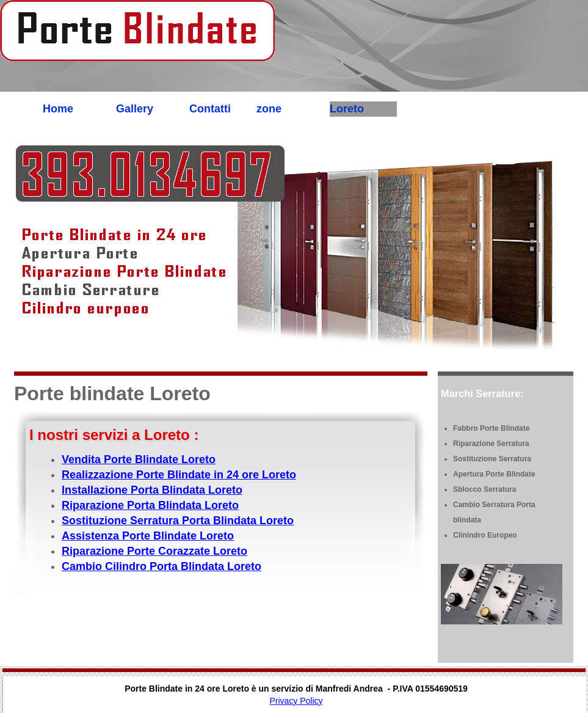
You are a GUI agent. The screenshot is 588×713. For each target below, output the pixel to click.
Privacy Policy (296, 701)
